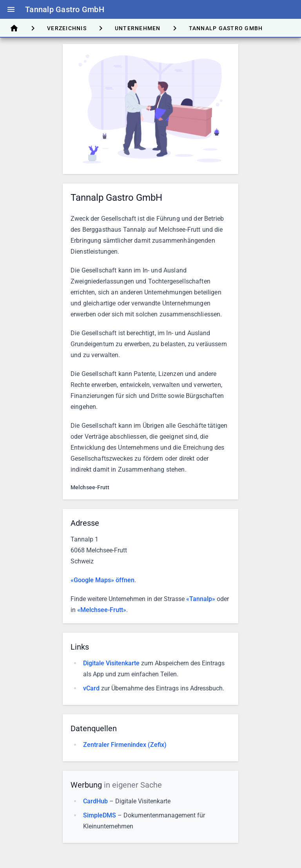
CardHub (95, 801)
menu (11, 9)
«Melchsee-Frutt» (102, 610)
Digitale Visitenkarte (111, 663)
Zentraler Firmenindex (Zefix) (125, 745)
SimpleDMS (100, 815)
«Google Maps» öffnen (102, 580)
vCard (91, 688)
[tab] (14, 28)
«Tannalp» (201, 599)
